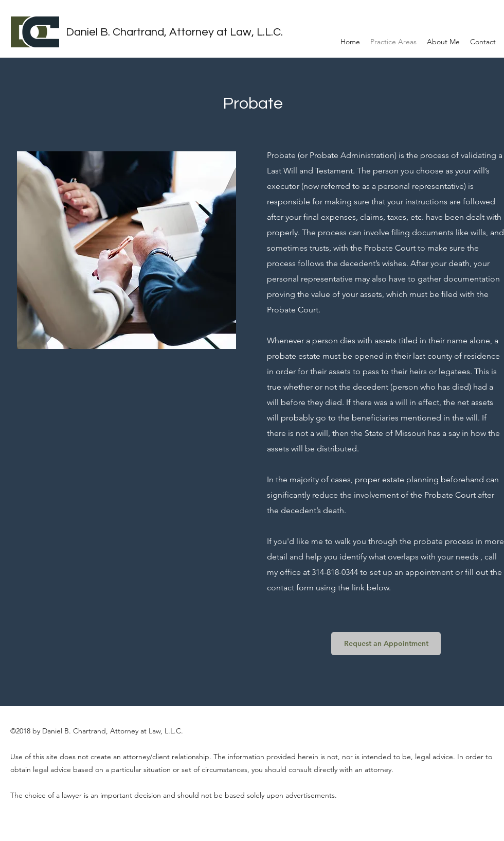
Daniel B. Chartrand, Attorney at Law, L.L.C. (174, 32)
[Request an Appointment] (386, 644)
